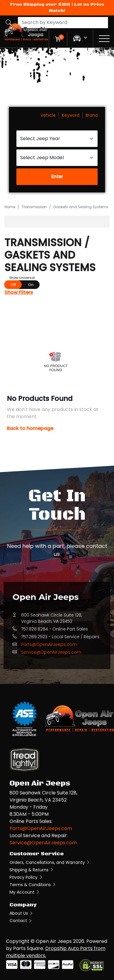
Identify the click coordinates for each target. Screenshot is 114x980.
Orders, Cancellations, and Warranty (50, 862)
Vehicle (48, 115)
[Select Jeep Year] (57, 139)
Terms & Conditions (33, 885)
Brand (92, 115)
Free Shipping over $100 (40, 4)
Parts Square (28, 948)
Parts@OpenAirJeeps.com (49, 644)
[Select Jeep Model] (57, 158)
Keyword (71, 115)
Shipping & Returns (32, 870)
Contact (21, 921)
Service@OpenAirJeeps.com (51, 652)
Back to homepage (30, 428)
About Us (21, 913)
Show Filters (19, 292)
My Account (25, 892)
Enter (57, 177)
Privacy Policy (26, 877)
